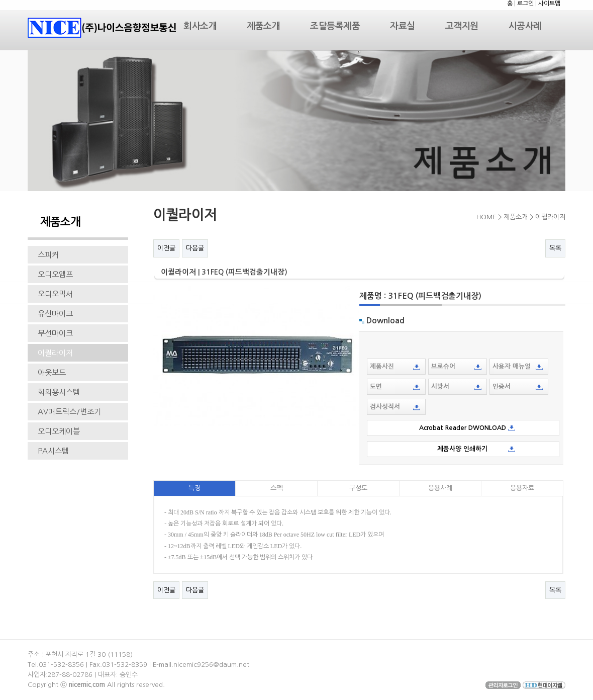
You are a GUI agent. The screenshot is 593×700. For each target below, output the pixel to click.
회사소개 (200, 26)
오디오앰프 (55, 274)
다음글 (195, 248)
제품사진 (395, 367)
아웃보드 (52, 372)
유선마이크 (55, 314)
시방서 (456, 387)
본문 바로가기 (0, 0)
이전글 (166, 248)
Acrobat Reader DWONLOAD (465, 428)
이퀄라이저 (55, 353)
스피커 (48, 255)
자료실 (403, 26)
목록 (555, 248)
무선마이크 (55, 333)
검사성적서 (395, 407)
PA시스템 (53, 451)
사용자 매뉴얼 (518, 367)
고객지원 (462, 26)
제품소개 (263, 26)
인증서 (518, 387)
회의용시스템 (59, 392)
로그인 (525, 4)
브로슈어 (456, 367)
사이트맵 (549, 4)
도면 (395, 387)
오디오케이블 (59, 431)
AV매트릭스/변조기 (69, 412)
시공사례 (525, 26)
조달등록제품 (335, 26)
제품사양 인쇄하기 (464, 449)
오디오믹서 (55, 294)
